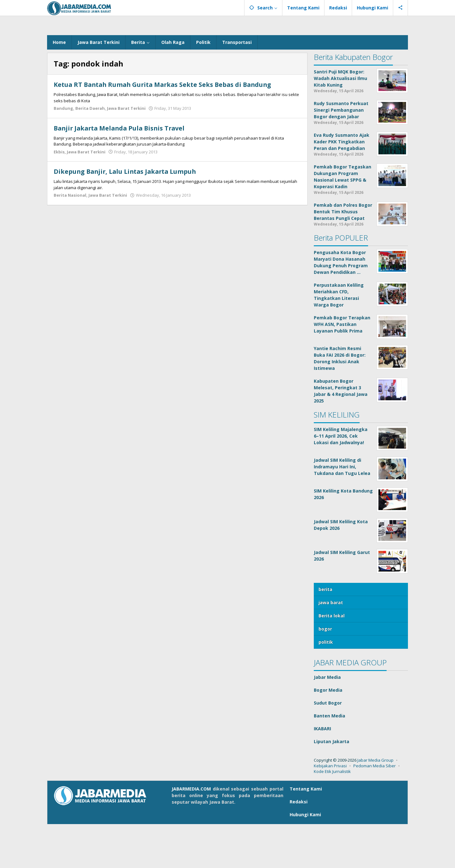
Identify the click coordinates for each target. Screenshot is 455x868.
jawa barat (331, 646)
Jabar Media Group (375, 804)
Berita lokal (332, 660)
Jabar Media (327, 721)
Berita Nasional (70, 239)
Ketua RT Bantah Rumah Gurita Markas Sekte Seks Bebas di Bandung (166, 128)
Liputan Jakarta (332, 785)
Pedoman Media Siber (375, 810)
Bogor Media (328, 734)
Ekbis (59, 195)
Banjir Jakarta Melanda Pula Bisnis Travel (122, 172)
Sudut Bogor (328, 747)
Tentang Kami (306, 833)
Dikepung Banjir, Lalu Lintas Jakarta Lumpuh (128, 215)
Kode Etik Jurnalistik (332, 815)
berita (325, 633)
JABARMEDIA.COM (191, 833)
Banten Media (329, 760)
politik (326, 686)
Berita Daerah (90, 152)
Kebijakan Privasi (330, 810)
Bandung (63, 152)
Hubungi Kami (305, 858)
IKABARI (322, 772)
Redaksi (299, 846)
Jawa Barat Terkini (126, 152)
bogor (325, 673)
